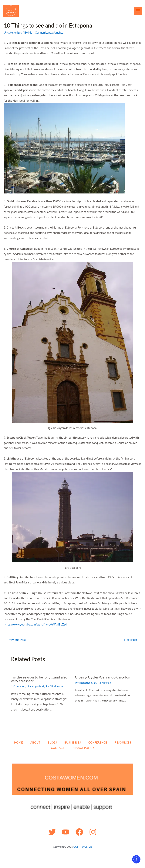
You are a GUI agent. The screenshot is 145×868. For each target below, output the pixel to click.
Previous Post (15, 640)
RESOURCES (123, 743)
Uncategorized (13, 33)
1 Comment (18, 687)
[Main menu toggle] (138, 11)
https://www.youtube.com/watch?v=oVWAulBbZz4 (35, 625)
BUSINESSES (73, 743)
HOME (19, 743)
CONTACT (58, 748)
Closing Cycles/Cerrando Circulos (102, 678)
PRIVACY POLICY (83, 748)
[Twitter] (52, 832)
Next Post (133, 640)
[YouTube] (66, 832)
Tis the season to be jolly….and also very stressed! (39, 680)
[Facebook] (79, 832)
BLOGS (52, 743)
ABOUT (35, 743)
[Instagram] (93, 832)
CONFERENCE (98, 743)
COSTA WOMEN (83, 847)
